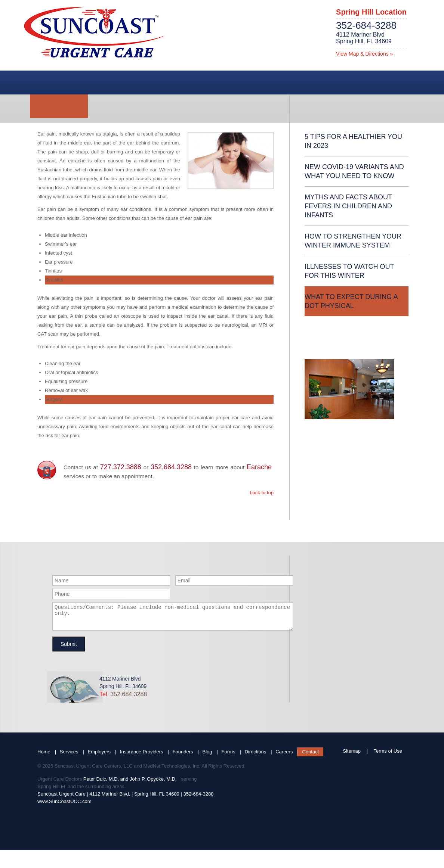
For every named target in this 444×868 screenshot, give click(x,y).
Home (44, 756)
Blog (207, 756)
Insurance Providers (142, 756)
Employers (99, 756)
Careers (284, 756)
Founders (183, 756)
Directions (255, 756)
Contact (310, 756)
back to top (262, 493)
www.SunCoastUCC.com (64, 806)
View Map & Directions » (364, 54)
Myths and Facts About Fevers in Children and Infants (348, 206)
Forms (229, 756)
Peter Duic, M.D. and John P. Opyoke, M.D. (130, 783)
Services (69, 756)
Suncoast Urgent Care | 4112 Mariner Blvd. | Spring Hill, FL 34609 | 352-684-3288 (125, 798)
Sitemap (352, 755)
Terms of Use (388, 755)
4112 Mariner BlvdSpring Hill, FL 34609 (364, 38)
